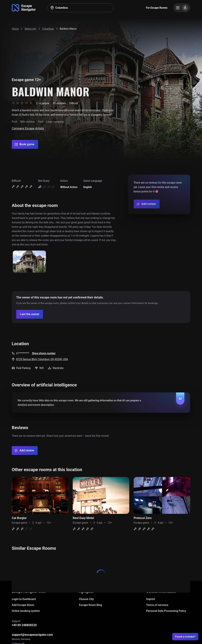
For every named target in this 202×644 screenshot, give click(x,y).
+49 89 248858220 (24, 625)
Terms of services (157, 605)
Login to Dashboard (24, 599)
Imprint (151, 599)
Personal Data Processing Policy (166, 611)
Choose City (86, 599)
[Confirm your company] (30, 314)
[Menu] (182, 8)
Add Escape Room (23, 605)
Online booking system (26, 611)
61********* (23, 353)
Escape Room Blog (91, 605)
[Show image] (29, 262)
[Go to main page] (24, 8)
